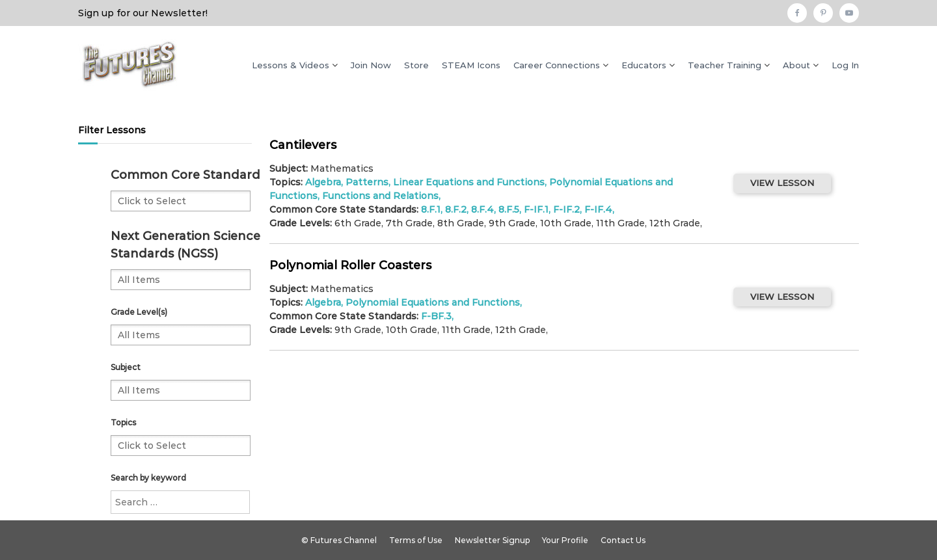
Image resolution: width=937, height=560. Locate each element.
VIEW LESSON (782, 183)
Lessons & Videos (291, 65)
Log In (845, 65)
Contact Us (623, 540)
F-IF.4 (598, 209)
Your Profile (565, 540)
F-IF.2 (566, 209)
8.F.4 (482, 209)
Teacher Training (725, 65)
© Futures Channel (339, 540)
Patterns (367, 182)
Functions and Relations (380, 196)
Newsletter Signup (492, 540)
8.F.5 (509, 209)
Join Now (371, 65)
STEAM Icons (471, 65)
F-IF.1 (536, 209)
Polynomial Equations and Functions (433, 302)
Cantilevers (303, 145)
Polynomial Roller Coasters (350, 265)
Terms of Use (416, 540)
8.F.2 (456, 209)
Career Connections (557, 65)
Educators (644, 65)
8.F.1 (431, 209)
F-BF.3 (436, 316)
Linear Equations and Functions (469, 182)
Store (416, 65)
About (796, 65)
